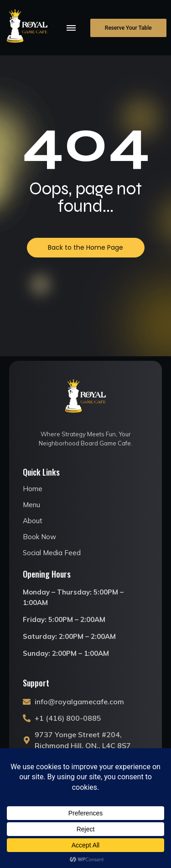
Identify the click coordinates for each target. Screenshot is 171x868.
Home (33, 489)
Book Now (39, 537)
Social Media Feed (52, 553)
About (33, 521)
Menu (31, 505)
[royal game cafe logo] (27, 27)
